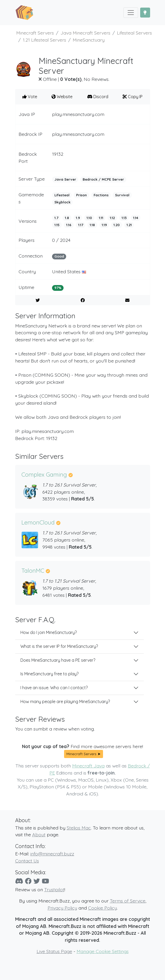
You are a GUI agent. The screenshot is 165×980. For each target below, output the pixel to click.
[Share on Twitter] (38, 300)
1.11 (101, 218)
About (39, 834)
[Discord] (19, 881)
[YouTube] (45, 881)
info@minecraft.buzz (52, 854)
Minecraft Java (88, 766)
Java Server (65, 179)
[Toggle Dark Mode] (145, 13)
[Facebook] (28, 881)
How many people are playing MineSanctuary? (65, 701)
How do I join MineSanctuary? (49, 632)
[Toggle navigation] (131, 13)
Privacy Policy (62, 908)
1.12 (112, 218)
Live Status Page (54, 951)
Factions (101, 195)
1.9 (78, 218)
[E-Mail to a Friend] (127, 300)
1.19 (104, 225)
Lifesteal (62, 195)
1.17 (81, 225)
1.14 (136, 218)
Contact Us (27, 861)
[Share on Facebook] (82, 300)
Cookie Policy (103, 908)
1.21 (129, 225)
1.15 (57, 225)
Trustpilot (54, 889)
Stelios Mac (79, 828)
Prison (81, 195)
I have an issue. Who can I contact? (54, 688)
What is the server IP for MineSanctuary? (59, 646)
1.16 (69, 225)
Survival (122, 195)
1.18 (92, 225)
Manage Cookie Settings (103, 951)
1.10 (89, 218)
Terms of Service (128, 901)
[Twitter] (37, 881)
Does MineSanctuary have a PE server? (58, 660)
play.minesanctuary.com (78, 114)
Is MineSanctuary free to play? (49, 674)
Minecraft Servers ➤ (84, 754)
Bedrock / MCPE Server (103, 179)
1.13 (124, 218)
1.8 (67, 218)
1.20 (117, 225)
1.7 (56, 218)
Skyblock (62, 202)
